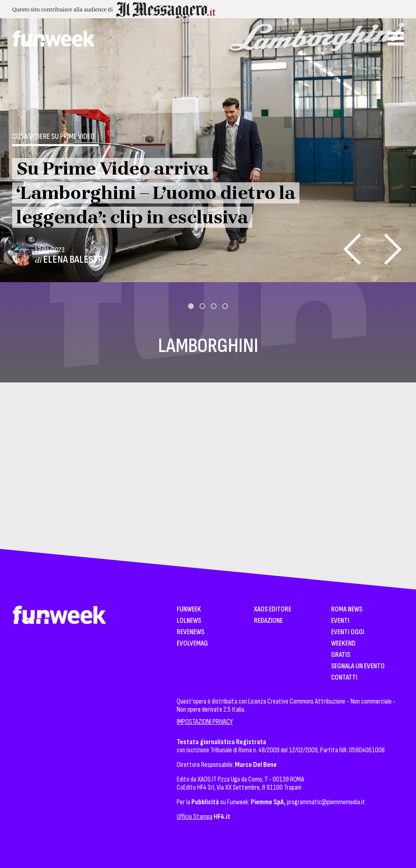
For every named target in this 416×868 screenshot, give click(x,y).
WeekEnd (343, 644)
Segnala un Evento (358, 666)
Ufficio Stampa (195, 817)
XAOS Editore (273, 610)
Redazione (268, 621)
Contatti (344, 678)
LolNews (189, 621)
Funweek (189, 610)
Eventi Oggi (348, 632)
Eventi (340, 621)
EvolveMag (192, 644)
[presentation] (352, 249)
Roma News (347, 610)
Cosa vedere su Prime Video (53, 136)
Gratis (341, 655)
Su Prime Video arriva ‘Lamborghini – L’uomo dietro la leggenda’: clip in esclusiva (156, 193)
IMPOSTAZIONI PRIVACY (205, 722)
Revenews (191, 632)
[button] (191, 306)
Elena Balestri (74, 260)
